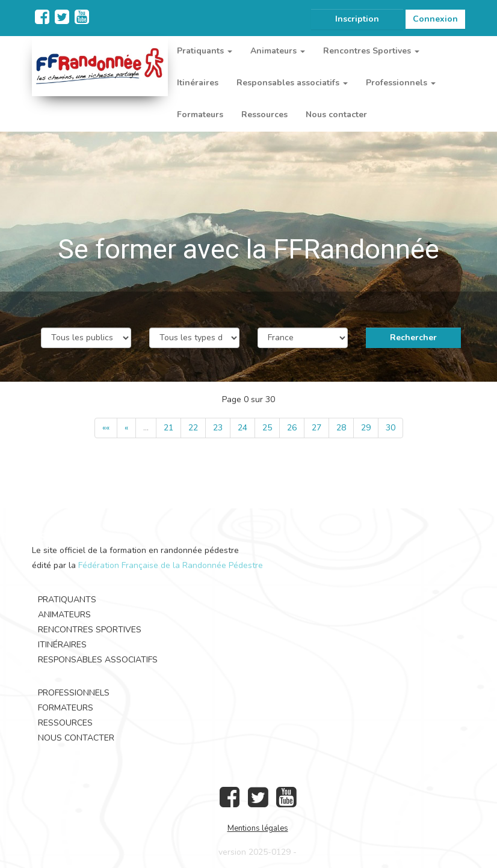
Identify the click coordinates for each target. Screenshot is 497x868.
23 (218, 428)
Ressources (264, 115)
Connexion (435, 19)
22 (193, 428)
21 (168, 428)
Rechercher (413, 338)
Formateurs (200, 115)
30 (390, 428)
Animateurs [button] (278, 51)
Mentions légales (258, 828)
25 (267, 428)
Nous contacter (336, 115)
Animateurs (64, 615)
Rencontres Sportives (90, 630)
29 (366, 428)
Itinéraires (198, 83)
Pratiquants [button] (205, 51)
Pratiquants (67, 600)
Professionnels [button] (401, 83)
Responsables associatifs (98, 660)
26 (292, 428)
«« (106, 428)
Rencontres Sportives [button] (371, 51)
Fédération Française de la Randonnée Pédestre (171, 565)
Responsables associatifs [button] (292, 83)
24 (242, 428)
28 (341, 428)
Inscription (357, 19)
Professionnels (74, 693)
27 (316, 428)
